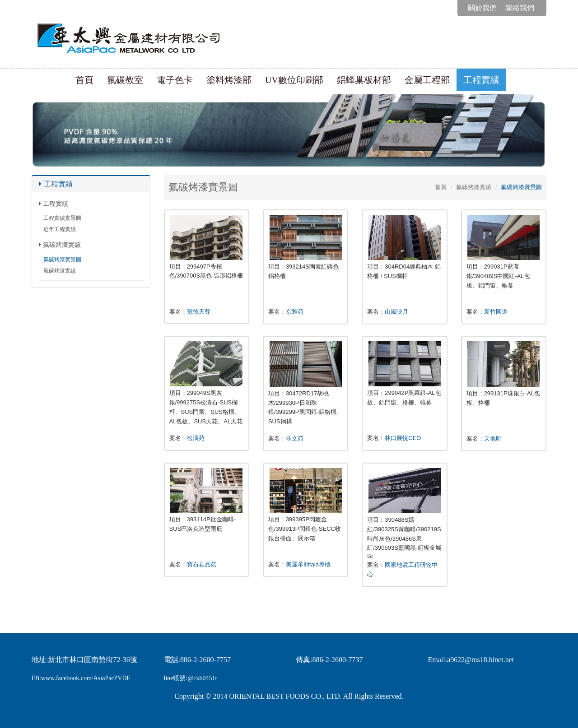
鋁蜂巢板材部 (364, 80)
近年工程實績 (60, 229)
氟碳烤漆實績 (60, 271)
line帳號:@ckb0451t (191, 678)
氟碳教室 (125, 80)
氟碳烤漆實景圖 (62, 260)
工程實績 (481, 80)
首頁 (84, 80)
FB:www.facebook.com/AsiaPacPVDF (81, 678)
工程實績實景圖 (62, 218)
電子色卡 (175, 80)
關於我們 (482, 8)
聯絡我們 (520, 8)
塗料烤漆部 (229, 80)
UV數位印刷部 (294, 80)
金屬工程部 (427, 80)
